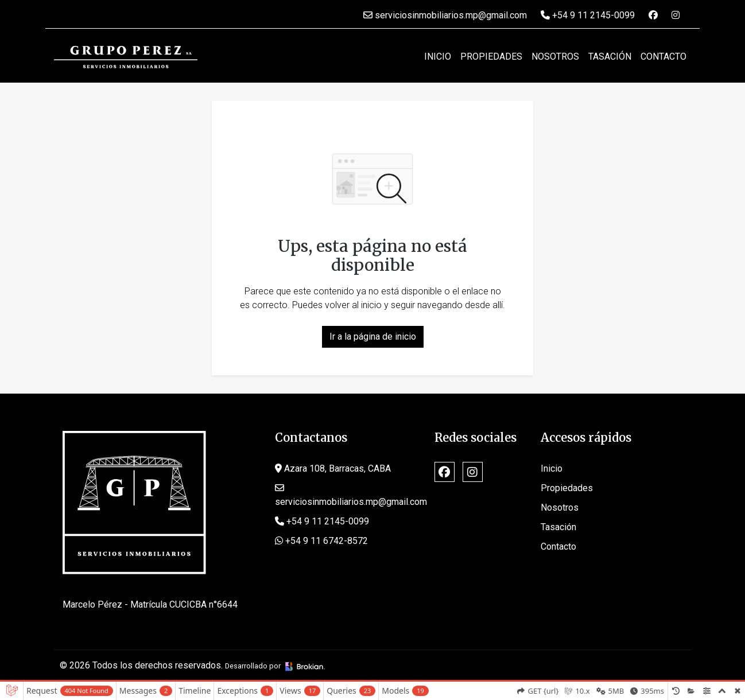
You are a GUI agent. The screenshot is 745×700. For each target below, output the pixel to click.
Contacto (663, 57)
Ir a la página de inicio (373, 337)
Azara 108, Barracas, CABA (333, 468)
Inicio (438, 57)
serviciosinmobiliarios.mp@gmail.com (445, 15)
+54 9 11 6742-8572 (321, 541)
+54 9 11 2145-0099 (588, 15)
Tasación (610, 57)
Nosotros (555, 57)
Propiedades (491, 57)
